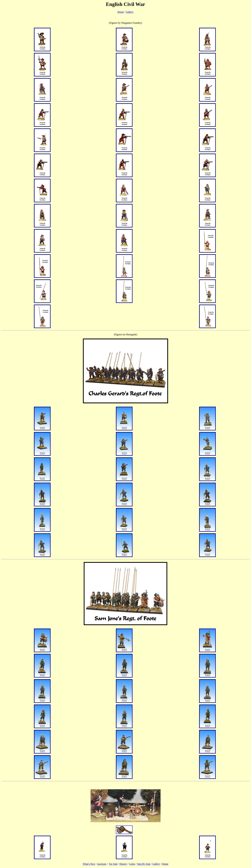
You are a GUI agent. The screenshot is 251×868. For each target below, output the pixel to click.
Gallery (130, 12)
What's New (89, 864)
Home (121, 12)
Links (132, 864)
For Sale (113, 864)
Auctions (102, 864)
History (123, 864)
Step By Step (144, 864)
